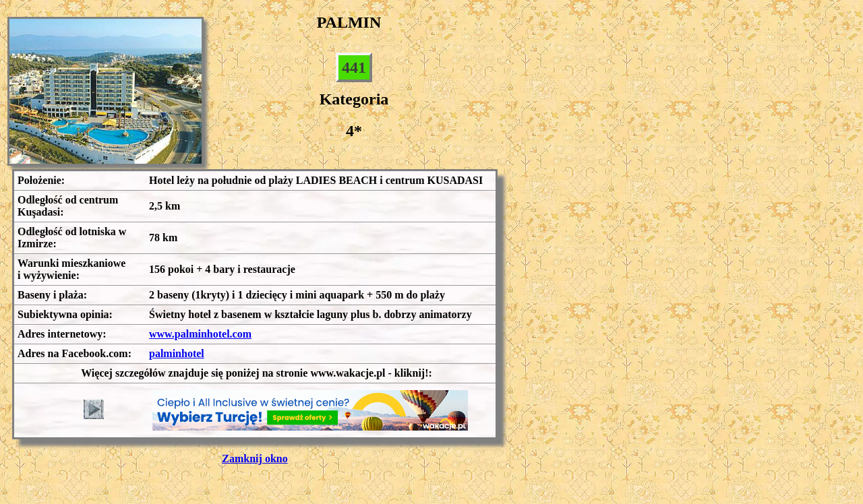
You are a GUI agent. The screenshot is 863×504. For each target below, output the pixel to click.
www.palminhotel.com (200, 334)
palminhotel (177, 353)
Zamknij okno (255, 459)
